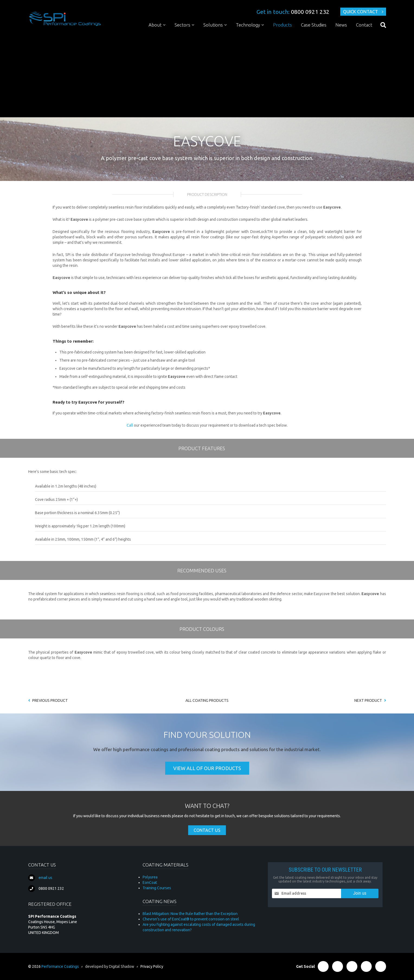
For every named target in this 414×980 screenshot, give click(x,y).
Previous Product (48, 700)
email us (45, 878)
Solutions (213, 25)
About (155, 25)
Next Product (370, 700)
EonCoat (150, 882)
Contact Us (207, 830)
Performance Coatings (60, 966)
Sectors (182, 25)
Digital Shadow (122, 966)
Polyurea (150, 877)
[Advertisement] (207, 75)
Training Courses (157, 888)
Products (283, 25)
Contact (364, 25)
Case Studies (314, 25)
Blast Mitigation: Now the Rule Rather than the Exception (190, 914)
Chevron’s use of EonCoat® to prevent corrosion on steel (191, 919)
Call (130, 425)
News (341, 25)
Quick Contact (360, 12)
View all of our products (207, 768)
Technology (248, 25)
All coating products (207, 700)
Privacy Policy (152, 966)
